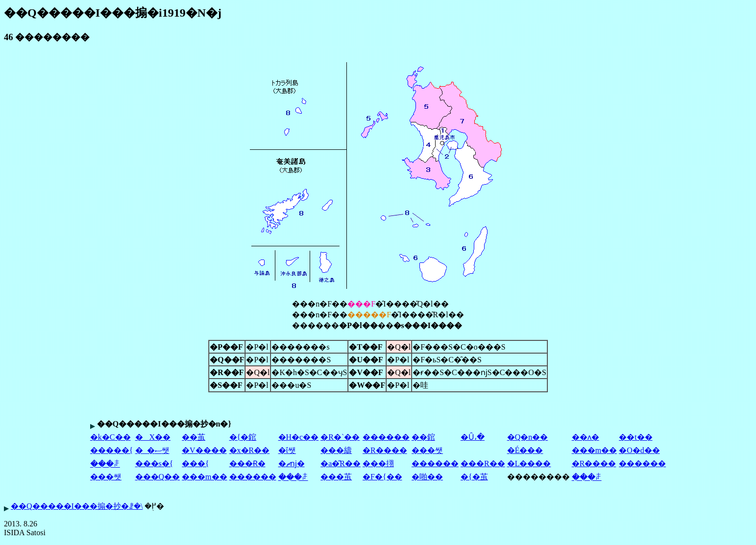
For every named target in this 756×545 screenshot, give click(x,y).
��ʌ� (585, 437)
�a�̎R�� (341, 463)
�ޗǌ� (292, 463)
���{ (195, 463)
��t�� (635, 437)
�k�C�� (110, 437)
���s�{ (154, 463)
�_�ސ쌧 (152, 450)
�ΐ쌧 (287, 450)
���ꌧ (105, 464)
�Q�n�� (528, 437)
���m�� (594, 450)
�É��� (525, 450)
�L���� (529, 463)
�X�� (153, 437)
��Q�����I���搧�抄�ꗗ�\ (77, 506)
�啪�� (427, 477)
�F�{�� (382, 477)
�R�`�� (340, 437)
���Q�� (158, 477)
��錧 (423, 437)
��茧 (194, 437)
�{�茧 (474, 477)
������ (386, 437)
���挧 (378, 463)
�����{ (112, 450)
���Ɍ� (247, 463)
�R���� (385, 450)
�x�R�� (250, 450)
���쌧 (427, 450)
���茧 (336, 477)
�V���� (204, 450)
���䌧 (336, 450)
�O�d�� (639, 450)
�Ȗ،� (473, 437)
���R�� (483, 463)
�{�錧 (243, 437)
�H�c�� (299, 437)
